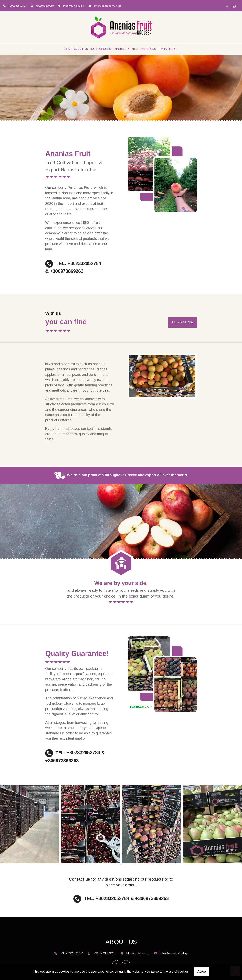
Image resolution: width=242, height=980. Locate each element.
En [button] (174, 49)
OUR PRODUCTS (100, 49)
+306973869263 (45, 6)
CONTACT (164, 49)
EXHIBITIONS (148, 49)
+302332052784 (17, 6)
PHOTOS (133, 49)
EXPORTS (119, 49)
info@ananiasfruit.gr (108, 6)
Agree (202, 971)
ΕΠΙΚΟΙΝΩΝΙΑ (183, 322)
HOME (68, 49)
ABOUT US (81, 49)
